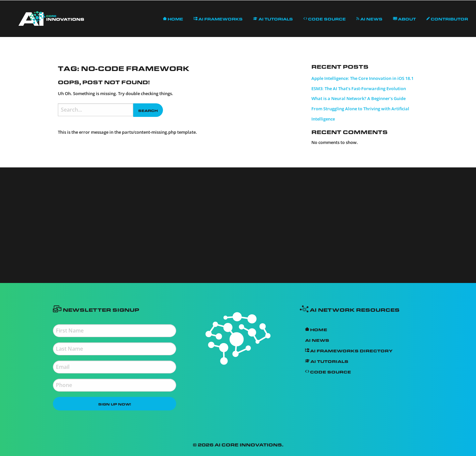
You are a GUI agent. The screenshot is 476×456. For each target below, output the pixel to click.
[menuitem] (51, 19)
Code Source (325, 18)
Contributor (447, 18)
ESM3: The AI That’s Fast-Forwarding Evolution (359, 88)
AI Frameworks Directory (349, 350)
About (405, 18)
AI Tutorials (273, 18)
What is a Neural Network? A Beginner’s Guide (358, 98)
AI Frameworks (218, 18)
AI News (369, 18)
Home (173, 18)
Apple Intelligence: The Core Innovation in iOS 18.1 (362, 78)
